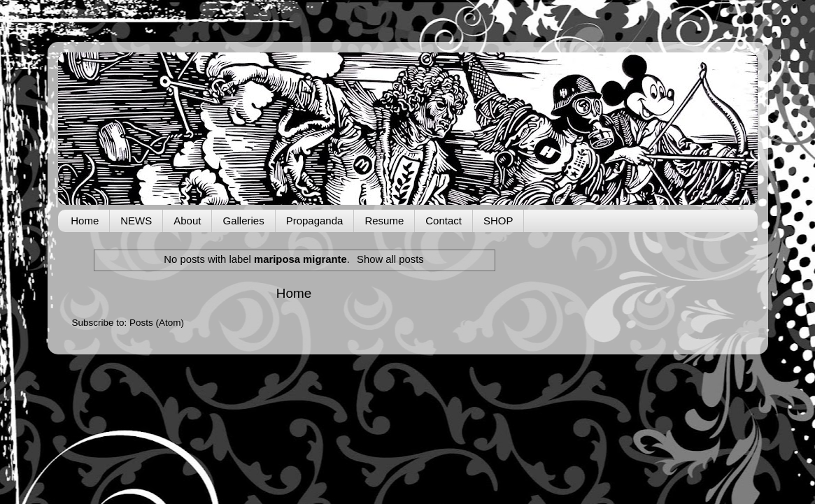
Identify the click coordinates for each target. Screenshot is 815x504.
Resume (384, 221)
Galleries (243, 221)
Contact (444, 221)
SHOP (498, 221)
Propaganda (315, 221)
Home (85, 221)
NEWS (136, 221)
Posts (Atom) (157, 323)
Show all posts (390, 259)
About (187, 221)
